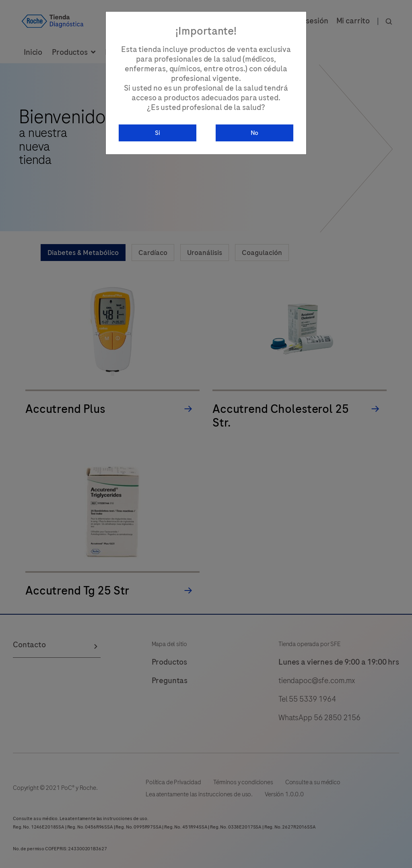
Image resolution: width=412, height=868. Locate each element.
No (255, 133)
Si (158, 133)
